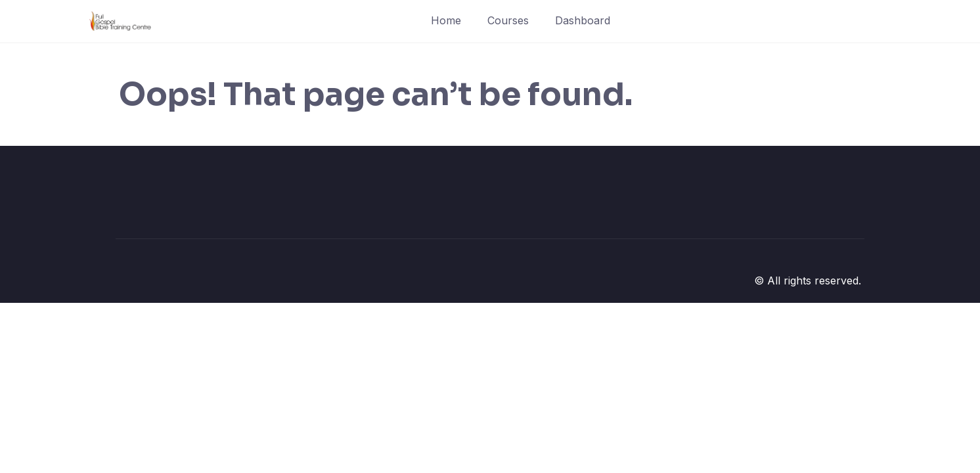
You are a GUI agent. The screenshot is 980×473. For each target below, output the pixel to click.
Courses (508, 20)
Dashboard (583, 20)
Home (446, 20)
